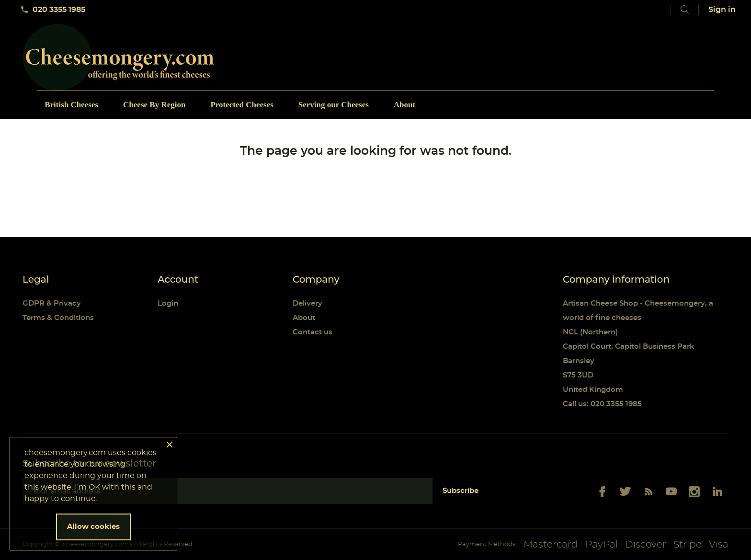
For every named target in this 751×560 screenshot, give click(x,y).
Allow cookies (93, 527)
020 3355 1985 (53, 10)
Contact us (313, 332)
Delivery (307, 303)
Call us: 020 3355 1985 (602, 404)
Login (168, 303)
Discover (646, 545)
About (304, 318)
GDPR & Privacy (52, 303)
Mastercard (551, 545)
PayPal (602, 545)
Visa (719, 545)
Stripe (688, 545)
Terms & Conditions (58, 318)
